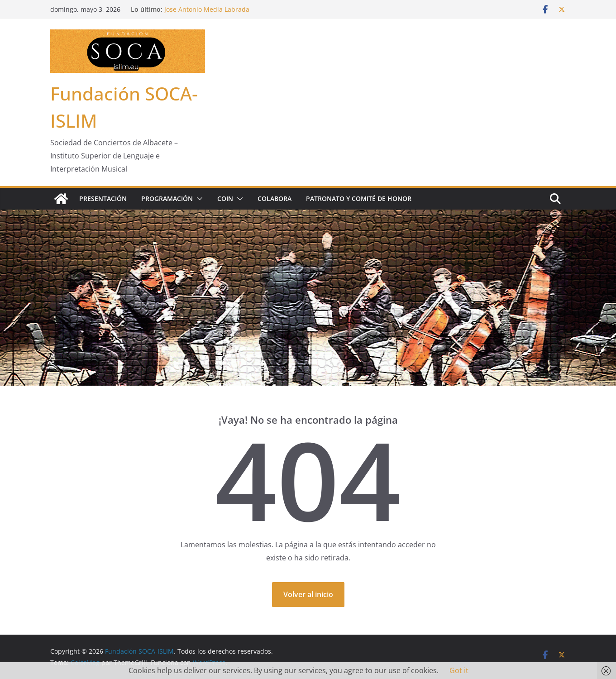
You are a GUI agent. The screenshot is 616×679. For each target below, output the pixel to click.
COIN (225, 198)
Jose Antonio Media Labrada (207, 9)
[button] (198, 199)
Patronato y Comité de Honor (359, 198)
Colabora (275, 198)
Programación (167, 198)
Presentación (103, 198)
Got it (459, 670)
